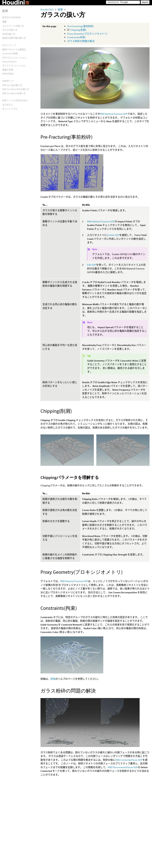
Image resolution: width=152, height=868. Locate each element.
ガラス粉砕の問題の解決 (81, 41)
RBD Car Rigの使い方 (12, 85)
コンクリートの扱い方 (13, 26)
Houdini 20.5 (47, 10)
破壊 (60, 10)
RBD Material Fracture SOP (114, 114)
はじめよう (8, 105)
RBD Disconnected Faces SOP (123, 767)
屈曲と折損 (8, 70)
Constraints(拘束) (76, 37)
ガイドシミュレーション (14, 66)
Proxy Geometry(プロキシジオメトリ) (87, 34)
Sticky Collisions (9, 62)
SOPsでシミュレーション (14, 58)
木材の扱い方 (9, 34)
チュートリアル (10, 109)
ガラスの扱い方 (10, 30)
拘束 (53, 679)
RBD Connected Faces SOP (129, 760)
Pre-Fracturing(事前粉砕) (81, 26)
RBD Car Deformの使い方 (14, 93)
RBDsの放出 (8, 74)
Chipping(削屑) (78, 30)
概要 (4, 22)
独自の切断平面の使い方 (14, 38)
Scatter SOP (113, 235)
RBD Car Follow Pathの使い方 (16, 89)
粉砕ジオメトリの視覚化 (14, 50)
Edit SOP (92, 265)
